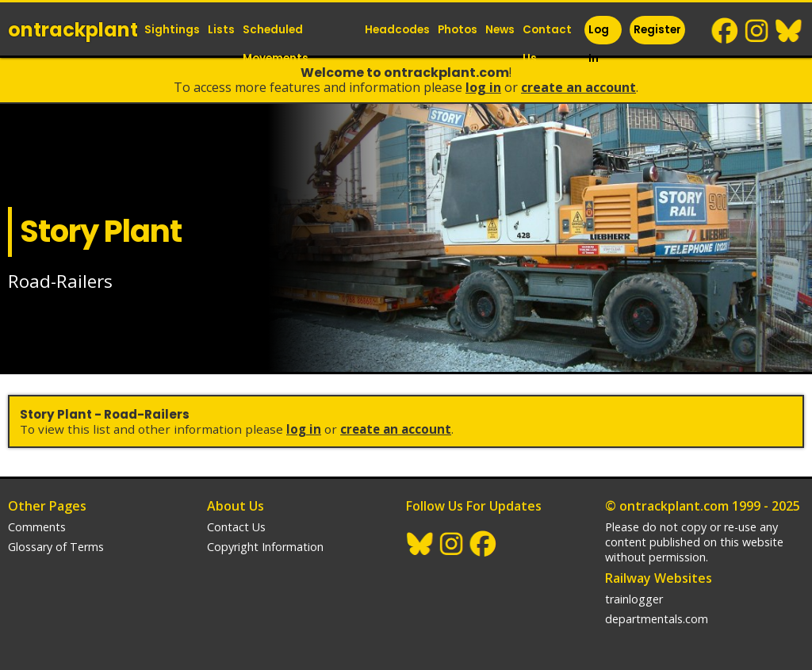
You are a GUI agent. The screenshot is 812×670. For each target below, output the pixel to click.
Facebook (726, 31)
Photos (458, 30)
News (500, 30)
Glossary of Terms (56, 547)
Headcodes (397, 30)
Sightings (172, 30)
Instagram (757, 31)
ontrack (73, 30)
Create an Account (578, 87)
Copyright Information (265, 547)
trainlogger (634, 599)
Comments (37, 527)
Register (657, 30)
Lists (221, 30)
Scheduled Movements (276, 44)
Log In (599, 44)
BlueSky (789, 31)
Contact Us (547, 44)
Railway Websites (659, 578)
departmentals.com (657, 619)
